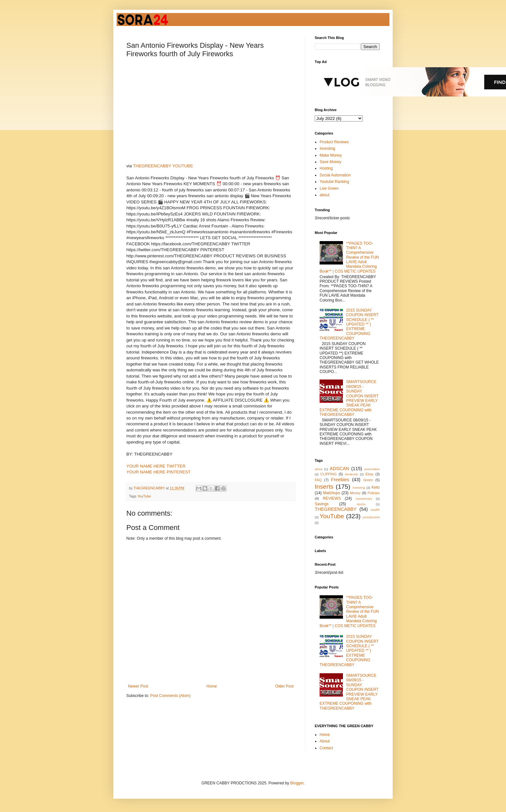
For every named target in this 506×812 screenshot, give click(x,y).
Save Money (330, 162)
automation (372, 469)
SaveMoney (364, 499)
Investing (327, 148)
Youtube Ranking (334, 182)
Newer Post (138, 686)
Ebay (369, 474)
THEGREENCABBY (336, 509)
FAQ (318, 480)
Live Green (329, 188)
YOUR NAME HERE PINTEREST (158, 472)
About (325, 741)
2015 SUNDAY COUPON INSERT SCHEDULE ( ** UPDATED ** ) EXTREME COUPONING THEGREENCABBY (349, 324)
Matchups (332, 493)
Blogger (297, 783)
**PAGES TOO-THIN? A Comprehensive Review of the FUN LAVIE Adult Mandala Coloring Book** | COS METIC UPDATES (349, 257)
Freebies (340, 480)
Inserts (324, 487)
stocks (361, 504)
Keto (376, 487)
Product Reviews (334, 142)
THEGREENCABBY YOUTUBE (163, 166)
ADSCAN (339, 469)
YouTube (144, 496)
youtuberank (371, 517)
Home (212, 686)
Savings (322, 504)
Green (368, 480)
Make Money (331, 155)
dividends (352, 474)
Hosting (326, 168)
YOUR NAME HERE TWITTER (156, 466)
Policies (374, 493)
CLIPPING (328, 474)
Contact (326, 748)
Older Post (284, 686)
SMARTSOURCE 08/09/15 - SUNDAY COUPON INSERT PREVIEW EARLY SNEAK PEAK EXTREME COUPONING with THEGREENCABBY (349, 398)
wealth (375, 510)
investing (359, 488)
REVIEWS (332, 498)
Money (355, 493)
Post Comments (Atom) (170, 696)
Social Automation (335, 175)
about (324, 195)
